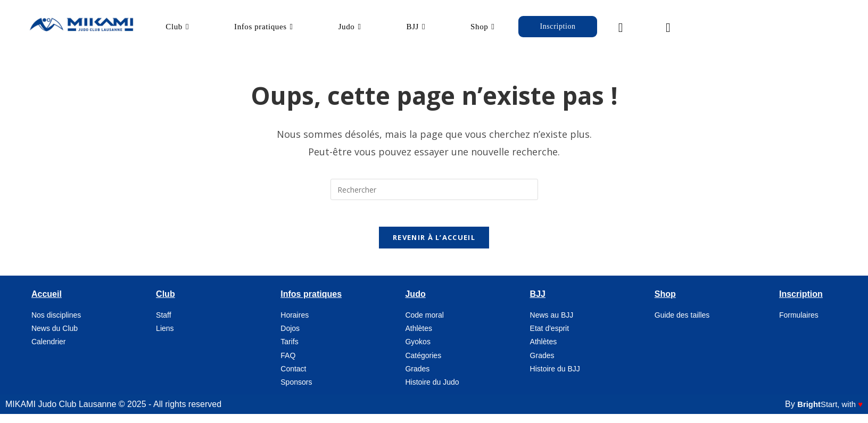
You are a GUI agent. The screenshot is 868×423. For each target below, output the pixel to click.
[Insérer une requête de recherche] (434, 193)
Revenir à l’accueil (434, 247)
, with (828, 414)
